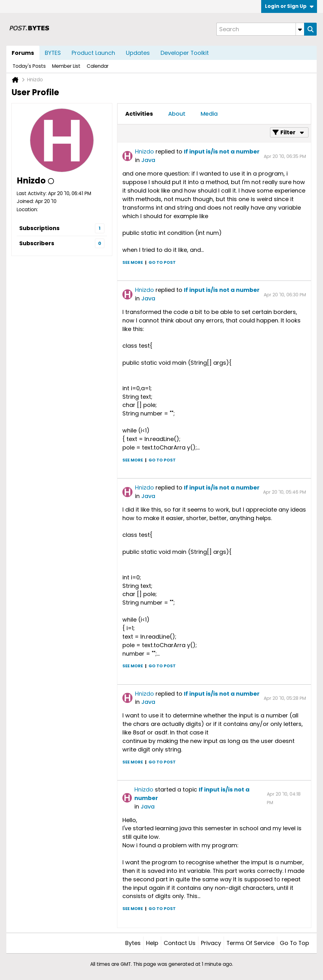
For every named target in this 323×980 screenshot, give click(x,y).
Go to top (294, 943)
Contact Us (180, 943)
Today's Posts (29, 66)
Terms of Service (250, 943)
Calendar (98, 66)
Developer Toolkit (185, 53)
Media (209, 114)
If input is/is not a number (222, 151)
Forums (23, 53)
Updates (138, 53)
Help (152, 943)
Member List (66, 66)
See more (133, 262)
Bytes (133, 943)
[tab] (139, 114)
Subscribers (37, 243)
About (177, 114)
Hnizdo (144, 151)
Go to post (162, 262)
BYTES (53, 53)
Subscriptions (39, 228)
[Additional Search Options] (300, 29)
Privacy (211, 943)
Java (148, 160)
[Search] (260, 29)
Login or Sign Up (289, 6)
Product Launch (93, 53)
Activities (139, 114)
